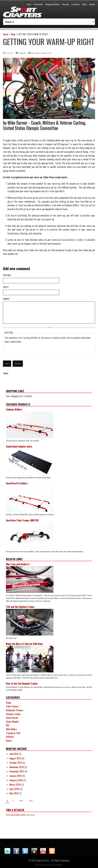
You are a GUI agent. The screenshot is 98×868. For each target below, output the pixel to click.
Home (6, 34)
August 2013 (15, 758)
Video (8, 703)
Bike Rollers (11, 729)
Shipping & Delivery (53, 4)
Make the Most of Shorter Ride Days (24, 644)
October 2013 (16, 763)
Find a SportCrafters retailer (16, 815)
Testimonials (38, 4)
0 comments (22, 53)
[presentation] (27, 349)
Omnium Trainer (17, 690)
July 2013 (14, 754)
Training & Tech (47, 53)
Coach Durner (35, 53)
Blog (13, 34)
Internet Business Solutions (53, 865)
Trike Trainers (12, 706)
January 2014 (16, 776)
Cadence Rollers (14, 409)
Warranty (66, 4)
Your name (7, 275)
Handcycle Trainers (15, 710)
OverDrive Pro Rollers (17, 483)
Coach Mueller (12, 722)
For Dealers (76, 4)
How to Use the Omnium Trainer (22, 684)
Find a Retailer (15, 810)
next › (21, 801)
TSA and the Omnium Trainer (20, 607)
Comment (7, 299)
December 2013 (17, 771)
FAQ (8, 725)
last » (31, 801)
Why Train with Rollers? (18, 564)
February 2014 (16, 780)
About (29, 4)
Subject (6, 287)
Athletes (10, 737)
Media (85, 4)
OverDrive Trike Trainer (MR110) (22, 520)
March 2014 (15, 785)
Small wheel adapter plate (19, 446)
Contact (92, 4)
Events (9, 741)
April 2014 (14, 789)
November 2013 (17, 767)
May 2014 (14, 793)
